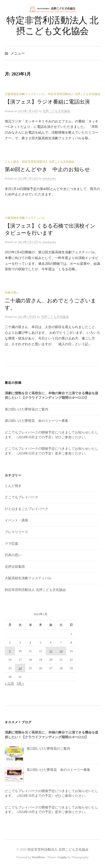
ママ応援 (11, 544)
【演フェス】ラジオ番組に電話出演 (47, 102)
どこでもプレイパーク (21, 497)
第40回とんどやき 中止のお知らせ (47, 170)
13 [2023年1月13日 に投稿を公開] (51, 651)
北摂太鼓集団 (15, 567)
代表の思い (12, 293)
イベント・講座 (16, 520)
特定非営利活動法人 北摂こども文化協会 (74, 94)
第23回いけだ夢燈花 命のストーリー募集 (37, 421)
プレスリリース (16, 532)
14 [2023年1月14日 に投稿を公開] (61, 651)
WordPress (38, 857)
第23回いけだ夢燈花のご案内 (26, 409)
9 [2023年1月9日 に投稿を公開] (10, 651)
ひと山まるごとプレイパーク (26, 509)
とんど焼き (12, 162)
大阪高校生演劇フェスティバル (25, 94)
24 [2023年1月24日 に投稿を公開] (20, 668)
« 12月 (9, 684)
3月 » (20, 684)
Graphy (62, 857)
